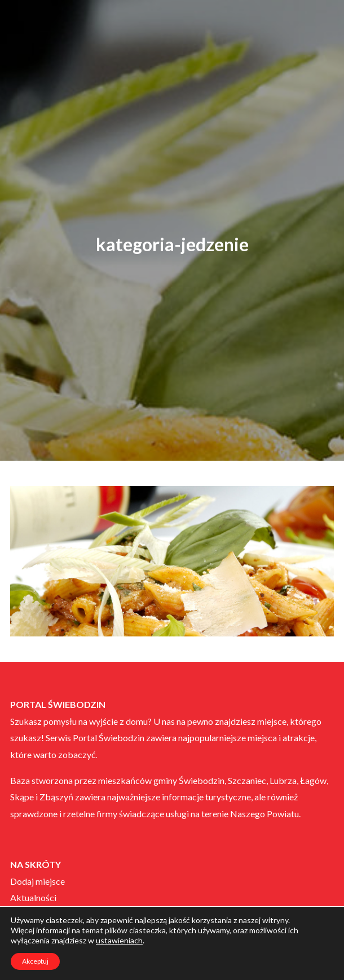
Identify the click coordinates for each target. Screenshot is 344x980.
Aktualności (33, 897)
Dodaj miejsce (38, 881)
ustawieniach (119, 940)
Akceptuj (35, 961)
